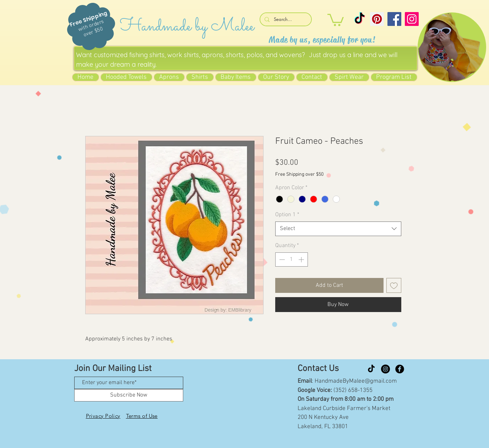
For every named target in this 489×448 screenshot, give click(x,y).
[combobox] (338, 229)
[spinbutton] (292, 259)
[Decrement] (281, 259)
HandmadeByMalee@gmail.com (356, 381)
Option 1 (287, 215)
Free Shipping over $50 (299, 174)
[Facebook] (394, 19)
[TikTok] (360, 19)
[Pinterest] (377, 19)
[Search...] (285, 19)
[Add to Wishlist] (394, 285)
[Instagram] (412, 19)
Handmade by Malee (187, 26)
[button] (336, 19)
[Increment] (302, 259)
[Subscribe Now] (129, 395)
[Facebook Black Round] (400, 369)
